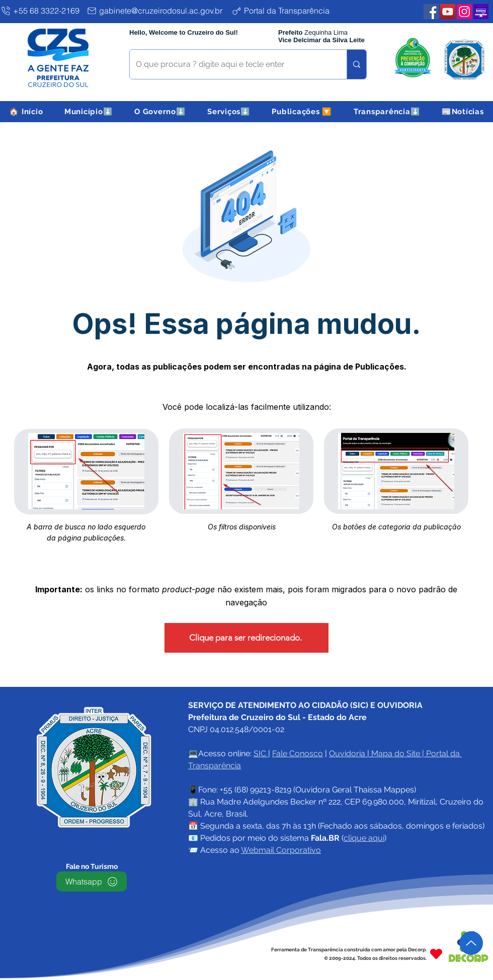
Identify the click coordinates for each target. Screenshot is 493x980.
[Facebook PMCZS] (431, 12)
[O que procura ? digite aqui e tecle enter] (231, 64)
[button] (89, 112)
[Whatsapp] (92, 881)
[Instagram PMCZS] (464, 12)
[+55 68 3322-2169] (42, 11)
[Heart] (436, 954)
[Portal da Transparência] (289, 11)
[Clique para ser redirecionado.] (247, 638)
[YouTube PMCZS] (448, 12)
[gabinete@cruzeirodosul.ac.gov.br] (157, 11)
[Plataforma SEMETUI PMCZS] (481, 12)
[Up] (471, 943)
